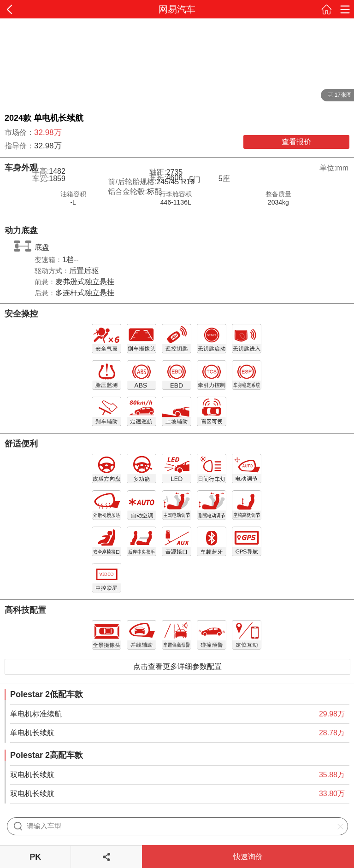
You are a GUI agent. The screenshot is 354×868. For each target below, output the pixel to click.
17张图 (336, 95)
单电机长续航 (32, 733)
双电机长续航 (32, 775)
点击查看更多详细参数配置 (177, 666)
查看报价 (296, 142)
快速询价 (248, 857)
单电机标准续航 (36, 714)
